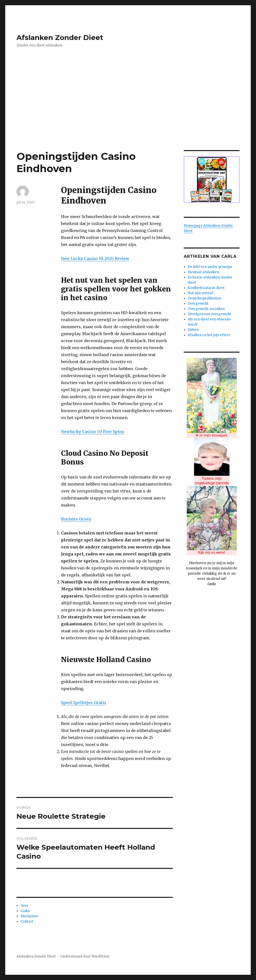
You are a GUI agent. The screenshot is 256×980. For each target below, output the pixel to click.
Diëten (193, 330)
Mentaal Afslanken (203, 272)
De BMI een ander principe (210, 267)
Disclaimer (29, 916)
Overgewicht (198, 304)
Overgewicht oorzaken (206, 309)
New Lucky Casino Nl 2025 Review (95, 258)
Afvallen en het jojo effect (209, 335)
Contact (27, 921)
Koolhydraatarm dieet (206, 288)
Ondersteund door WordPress (85, 956)
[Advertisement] (129, 113)
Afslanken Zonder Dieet (60, 37)
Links (25, 911)
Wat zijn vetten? (201, 293)
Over (24, 906)
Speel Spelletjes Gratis (84, 703)
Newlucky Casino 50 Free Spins (93, 432)
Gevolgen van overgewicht (209, 314)
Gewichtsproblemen (204, 298)
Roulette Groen (76, 519)
